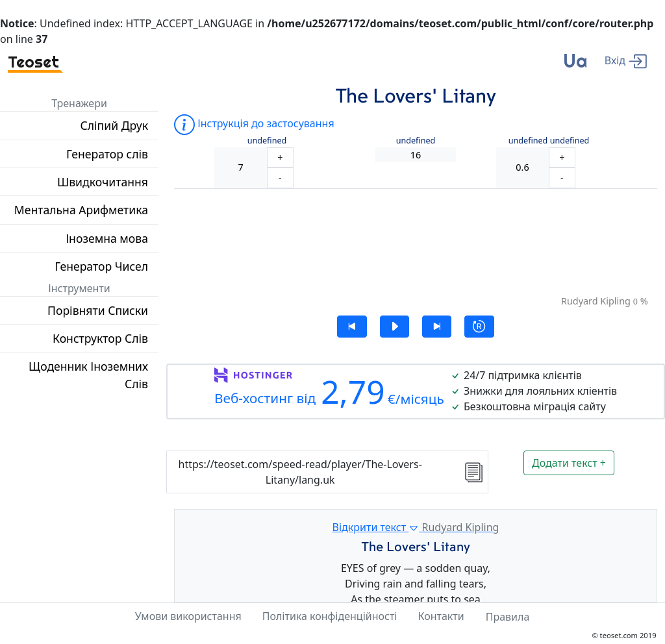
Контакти (441, 616)
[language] (575, 66)
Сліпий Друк (114, 125)
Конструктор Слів (100, 338)
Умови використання (188, 616)
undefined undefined (549, 141)
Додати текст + (569, 463)
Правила (508, 617)
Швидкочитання (103, 182)
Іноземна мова (107, 238)
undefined (267, 141)
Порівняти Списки (98, 310)
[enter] (626, 60)
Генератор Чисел (101, 266)
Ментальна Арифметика (81, 210)
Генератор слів (107, 154)
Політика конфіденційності (330, 616)
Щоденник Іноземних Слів (88, 375)
